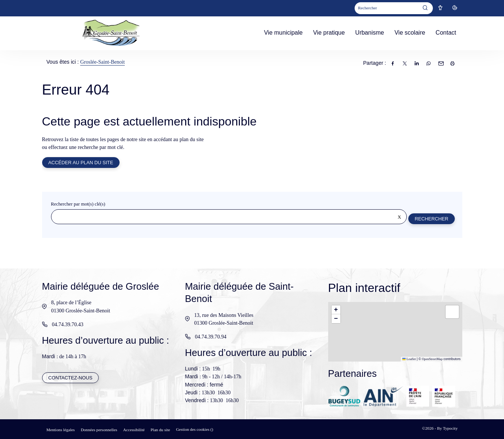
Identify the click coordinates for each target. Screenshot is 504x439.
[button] (336, 310)
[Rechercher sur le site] (229, 217)
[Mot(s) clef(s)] (387, 8)
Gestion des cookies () (195, 429)
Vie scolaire (410, 33)
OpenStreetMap (432, 359)
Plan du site (160, 430)
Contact (446, 33)
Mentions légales (61, 430)
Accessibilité (134, 430)
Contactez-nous (71, 378)
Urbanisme (370, 33)
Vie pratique (329, 33)
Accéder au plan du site (81, 163)
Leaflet (409, 359)
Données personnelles (99, 430)
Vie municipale (283, 33)
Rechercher (431, 219)
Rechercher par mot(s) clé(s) (78, 205)
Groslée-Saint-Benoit (102, 62)
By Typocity (447, 428)
